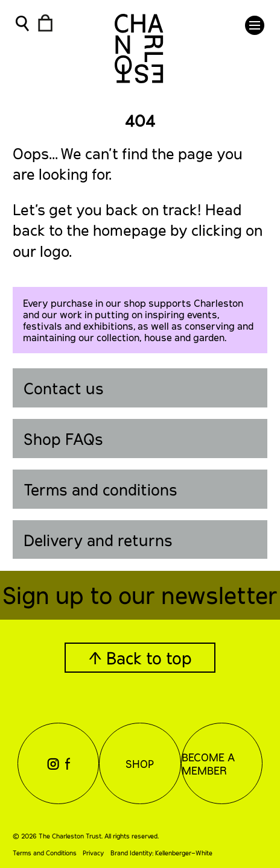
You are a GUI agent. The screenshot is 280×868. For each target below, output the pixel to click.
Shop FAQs (63, 439)
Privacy (93, 853)
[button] (255, 25)
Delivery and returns (98, 540)
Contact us (64, 388)
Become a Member (208, 764)
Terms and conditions (100, 489)
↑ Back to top (140, 658)
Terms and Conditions (45, 853)
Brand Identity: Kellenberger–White (161, 853)
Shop (140, 764)
